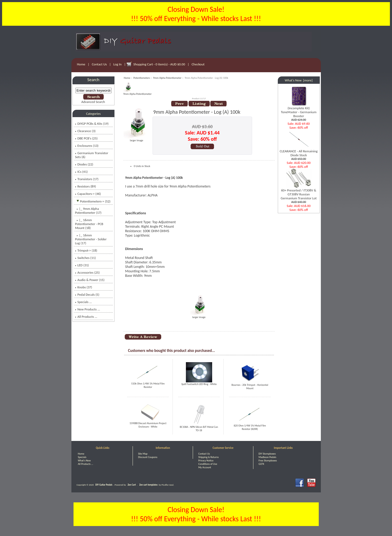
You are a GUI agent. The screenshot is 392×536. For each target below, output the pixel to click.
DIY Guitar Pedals (104, 485)
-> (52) (93, 201)
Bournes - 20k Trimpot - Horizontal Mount (250, 387)
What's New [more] (299, 80)
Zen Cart (132, 485)
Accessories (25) (87, 272)
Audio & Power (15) (90, 280)
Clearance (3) (85, 131)
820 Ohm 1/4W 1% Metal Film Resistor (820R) (250, 427)
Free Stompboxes (268, 460)
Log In (117, 64)
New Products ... (88, 309)
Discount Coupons (148, 457)
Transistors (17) (87, 179)
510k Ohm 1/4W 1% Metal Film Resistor (148, 385)
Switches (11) (85, 258)
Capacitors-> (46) (88, 194)
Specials (82, 457)
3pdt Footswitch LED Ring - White (199, 384)
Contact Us (99, 64)
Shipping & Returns (208, 457)
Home (81, 64)
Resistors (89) (86, 186)
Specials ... (83, 302)
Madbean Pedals (267, 457)
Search (93, 80)
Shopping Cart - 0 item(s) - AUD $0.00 (159, 64)
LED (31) (82, 265)
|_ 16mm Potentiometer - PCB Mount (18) (89, 224)
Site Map (143, 454)
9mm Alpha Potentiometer (167, 78)
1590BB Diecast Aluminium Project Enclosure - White (148, 425)
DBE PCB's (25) (86, 138)
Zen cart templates (148, 485)
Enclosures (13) (87, 146)
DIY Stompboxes (267, 454)
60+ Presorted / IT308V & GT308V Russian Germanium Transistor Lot (299, 193)
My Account (205, 467)
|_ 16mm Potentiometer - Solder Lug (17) (91, 239)
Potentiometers (142, 78)
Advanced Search (93, 102)
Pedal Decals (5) (87, 295)
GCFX (261, 464)
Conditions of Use (208, 464)
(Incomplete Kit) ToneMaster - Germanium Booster (299, 110)
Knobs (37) (84, 287)
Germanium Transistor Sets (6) (92, 155)
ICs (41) (81, 172)
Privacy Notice (206, 460)
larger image (199, 316)
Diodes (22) (84, 164)
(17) (88, 211)
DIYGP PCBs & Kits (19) (92, 124)
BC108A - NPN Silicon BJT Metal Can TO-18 (199, 429)
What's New (84, 460)
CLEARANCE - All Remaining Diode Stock (299, 152)
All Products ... (86, 317)
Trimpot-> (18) (86, 250)
